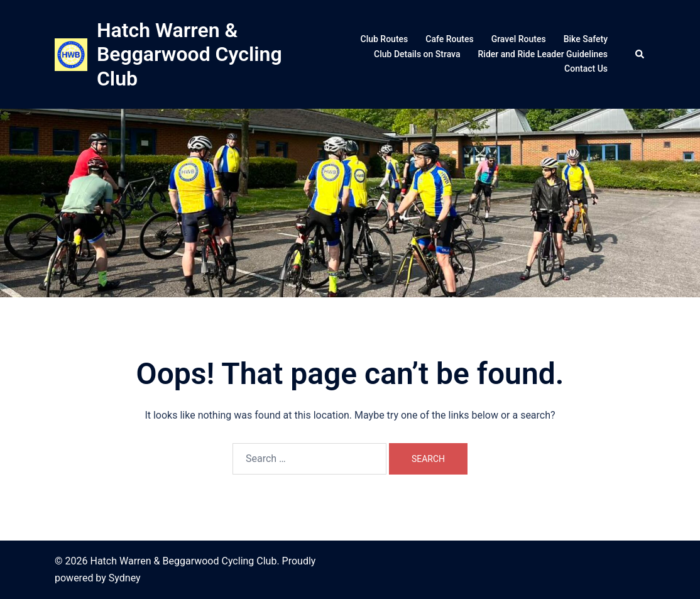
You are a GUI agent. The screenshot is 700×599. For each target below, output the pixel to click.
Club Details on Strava (417, 54)
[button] (640, 54)
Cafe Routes (449, 39)
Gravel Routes (519, 39)
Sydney (125, 578)
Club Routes (385, 39)
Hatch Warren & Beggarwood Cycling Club (189, 54)
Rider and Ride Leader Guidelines (543, 54)
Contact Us (586, 69)
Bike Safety (586, 39)
